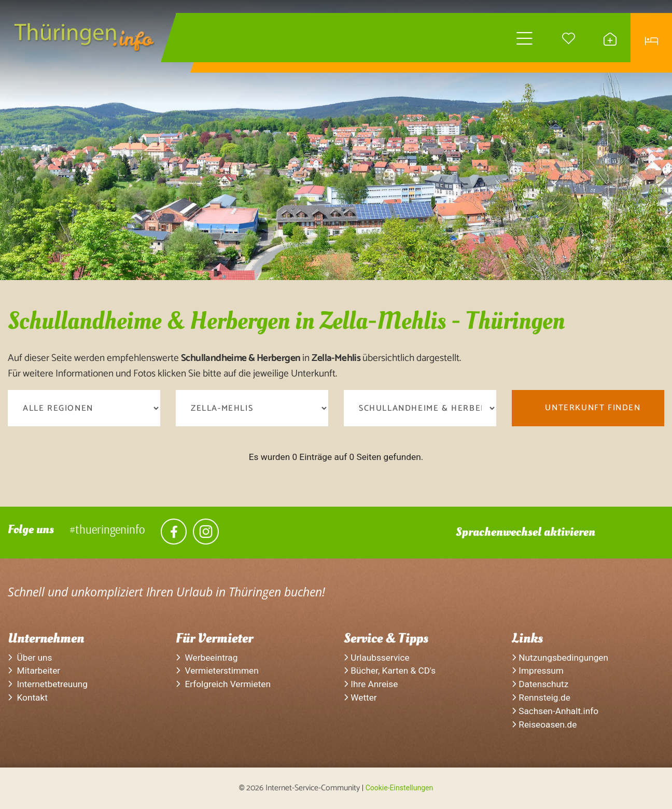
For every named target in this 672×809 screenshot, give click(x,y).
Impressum (538, 671)
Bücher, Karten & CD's (390, 671)
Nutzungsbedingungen (560, 658)
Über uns (30, 658)
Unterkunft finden (593, 408)
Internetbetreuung (48, 684)
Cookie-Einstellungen (399, 788)
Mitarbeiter (34, 671)
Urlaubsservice (377, 658)
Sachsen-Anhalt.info (555, 711)
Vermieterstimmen (217, 671)
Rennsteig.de (541, 698)
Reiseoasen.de (544, 724)
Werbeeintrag (207, 658)
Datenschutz (540, 684)
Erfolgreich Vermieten (223, 684)
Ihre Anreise (371, 684)
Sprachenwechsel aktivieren (526, 532)
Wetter (360, 698)
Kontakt (28, 698)
